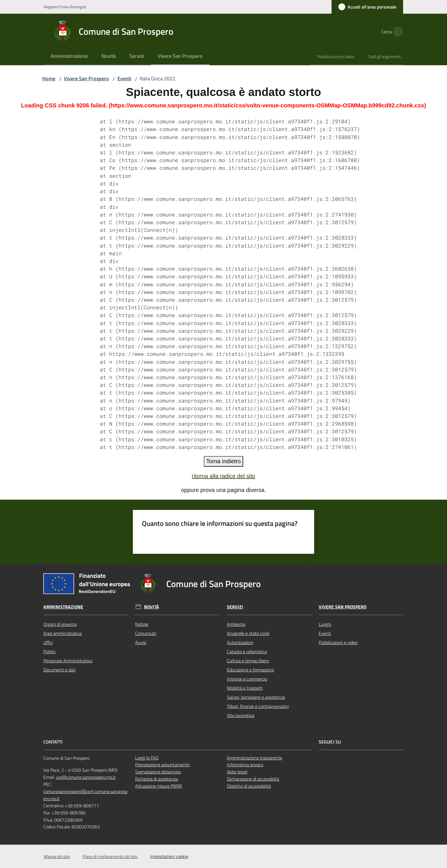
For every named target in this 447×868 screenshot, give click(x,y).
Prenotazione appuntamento (162, 765)
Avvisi (141, 642)
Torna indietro (223, 461)
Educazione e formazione (250, 670)
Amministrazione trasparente (255, 758)
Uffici (48, 642)
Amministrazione (63, 607)
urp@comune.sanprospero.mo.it (86, 777)
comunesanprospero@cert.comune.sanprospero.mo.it (85, 795)
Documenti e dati (59, 670)
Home (49, 78)
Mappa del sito (57, 856)
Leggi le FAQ (147, 758)
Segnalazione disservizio (158, 772)
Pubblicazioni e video (338, 642)
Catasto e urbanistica (247, 651)
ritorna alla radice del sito (223, 476)
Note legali (237, 772)
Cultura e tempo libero (248, 661)
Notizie (142, 624)
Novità (152, 607)
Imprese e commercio (247, 679)
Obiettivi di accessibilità (249, 786)
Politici (49, 651)
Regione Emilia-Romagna (65, 7)
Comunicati (146, 633)
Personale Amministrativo (68, 661)
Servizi (235, 607)
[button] (396, 32)
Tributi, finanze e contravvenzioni (258, 706)
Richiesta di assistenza (157, 779)
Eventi (124, 78)
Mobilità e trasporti (245, 688)
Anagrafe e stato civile (248, 633)
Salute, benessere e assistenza (256, 697)
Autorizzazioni (240, 642)
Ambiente (236, 624)
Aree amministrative (63, 633)
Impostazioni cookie (169, 856)
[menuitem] (69, 57)
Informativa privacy (245, 765)
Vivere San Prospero (86, 78)
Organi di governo (60, 624)
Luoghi (325, 624)
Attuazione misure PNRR (159, 786)
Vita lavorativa (241, 715)
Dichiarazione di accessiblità (253, 779)
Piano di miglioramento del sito (110, 856)
